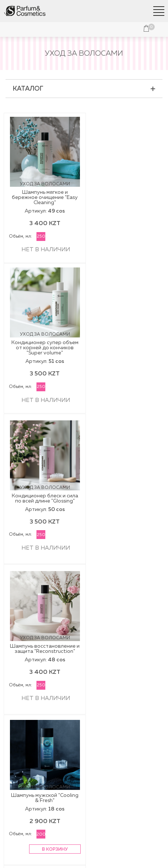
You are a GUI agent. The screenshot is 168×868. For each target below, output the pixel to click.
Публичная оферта (84, 763)
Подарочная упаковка (84, 684)
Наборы (84, 665)
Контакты (84, 773)
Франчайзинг (84, 783)
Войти (63, 29)
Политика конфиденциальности (84, 854)
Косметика (84, 655)
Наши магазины (84, 709)
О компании (84, 754)
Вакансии (84, 792)
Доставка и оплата (84, 719)
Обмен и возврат (84, 728)
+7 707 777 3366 (84, 819)
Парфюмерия (84, 674)
